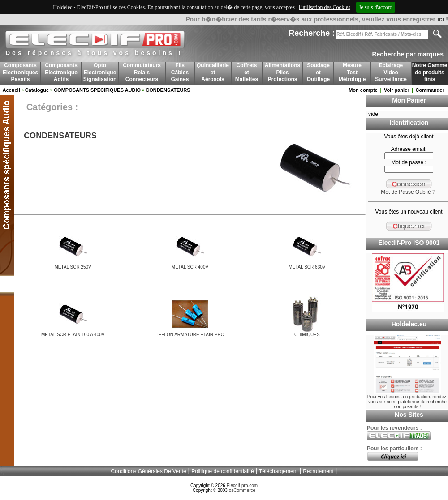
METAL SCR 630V (307, 267)
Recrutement (318, 471)
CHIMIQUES (307, 335)
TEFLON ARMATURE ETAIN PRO (190, 335)
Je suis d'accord (376, 7)
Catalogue (37, 90)
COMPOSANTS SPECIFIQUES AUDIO (97, 90)
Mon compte (363, 90)
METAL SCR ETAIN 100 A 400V (73, 335)
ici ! (443, 19)
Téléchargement (278, 471)
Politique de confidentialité (222, 471)
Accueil (11, 90)
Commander (430, 90)
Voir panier (397, 90)
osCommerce (242, 490)
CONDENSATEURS (168, 90)
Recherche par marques (408, 54)
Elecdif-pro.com (242, 485)
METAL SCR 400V (190, 267)
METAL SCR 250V (73, 267)
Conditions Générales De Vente (149, 471)
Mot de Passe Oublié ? (408, 192)
